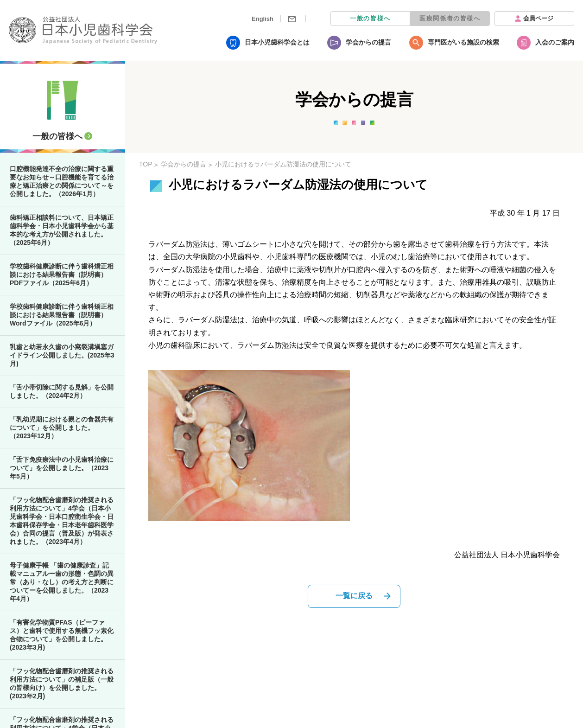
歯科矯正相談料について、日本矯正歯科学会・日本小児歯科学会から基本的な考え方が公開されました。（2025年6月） (62, 230)
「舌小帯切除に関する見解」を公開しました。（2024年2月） (62, 391)
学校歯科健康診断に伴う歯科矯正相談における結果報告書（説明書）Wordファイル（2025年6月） (62, 315)
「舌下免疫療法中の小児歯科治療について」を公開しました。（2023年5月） (62, 468)
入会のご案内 (555, 42)
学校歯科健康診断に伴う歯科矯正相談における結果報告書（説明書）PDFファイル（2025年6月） (62, 275)
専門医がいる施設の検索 (463, 42)
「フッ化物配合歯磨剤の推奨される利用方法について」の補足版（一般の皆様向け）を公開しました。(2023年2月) (62, 683)
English (263, 19)
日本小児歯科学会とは (277, 42)
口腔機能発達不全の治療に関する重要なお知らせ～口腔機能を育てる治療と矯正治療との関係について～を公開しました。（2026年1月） (62, 181)
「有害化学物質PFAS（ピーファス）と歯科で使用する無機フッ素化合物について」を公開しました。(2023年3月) (62, 635)
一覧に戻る (354, 596)
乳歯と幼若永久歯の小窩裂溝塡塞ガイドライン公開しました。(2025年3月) (62, 355)
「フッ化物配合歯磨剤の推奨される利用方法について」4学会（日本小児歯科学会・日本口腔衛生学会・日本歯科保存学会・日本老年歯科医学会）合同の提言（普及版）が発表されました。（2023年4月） (62, 521)
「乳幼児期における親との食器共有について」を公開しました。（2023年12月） (62, 428)
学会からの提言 (368, 42)
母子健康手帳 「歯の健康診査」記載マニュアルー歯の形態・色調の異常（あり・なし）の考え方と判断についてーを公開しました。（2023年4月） (62, 582)
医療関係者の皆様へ (450, 18)
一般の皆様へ (370, 18)
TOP (146, 164)
